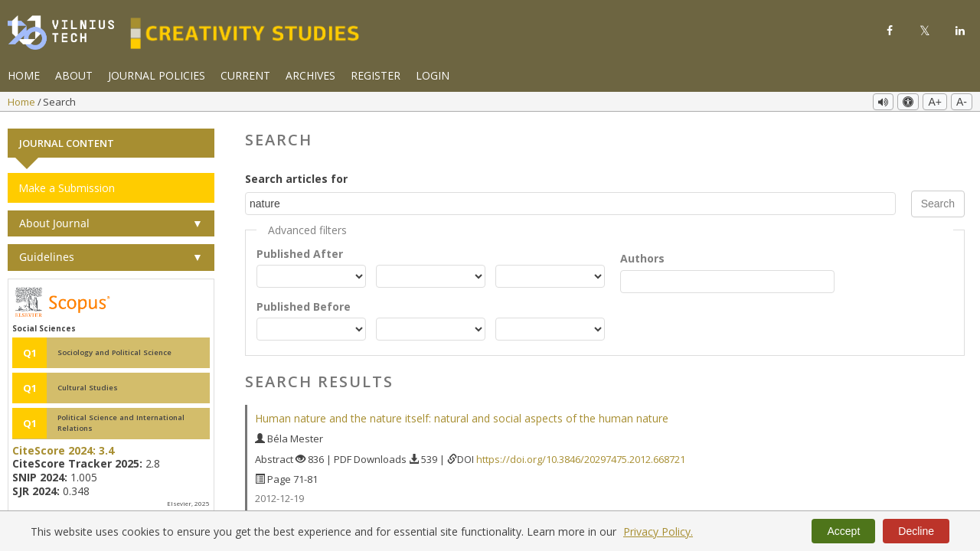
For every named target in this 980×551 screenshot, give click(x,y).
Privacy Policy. (658, 531)
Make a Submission (67, 186)
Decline (916, 531)
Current (245, 75)
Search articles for (296, 176)
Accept (843, 531)
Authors (642, 256)
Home (24, 75)
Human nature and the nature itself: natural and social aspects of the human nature (462, 417)
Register (376, 75)
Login (433, 75)
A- (962, 102)
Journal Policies (157, 75)
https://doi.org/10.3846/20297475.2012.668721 (581, 457)
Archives (310, 75)
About (74, 75)
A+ (935, 102)
